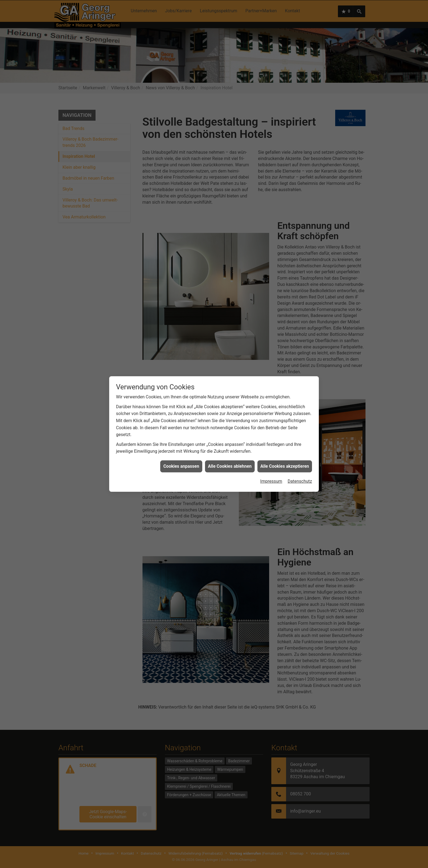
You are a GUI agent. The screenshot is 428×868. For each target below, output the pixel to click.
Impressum (271, 468)
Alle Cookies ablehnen (230, 453)
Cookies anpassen (181, 453)
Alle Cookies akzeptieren (285, 453)
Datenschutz (300, 468)
